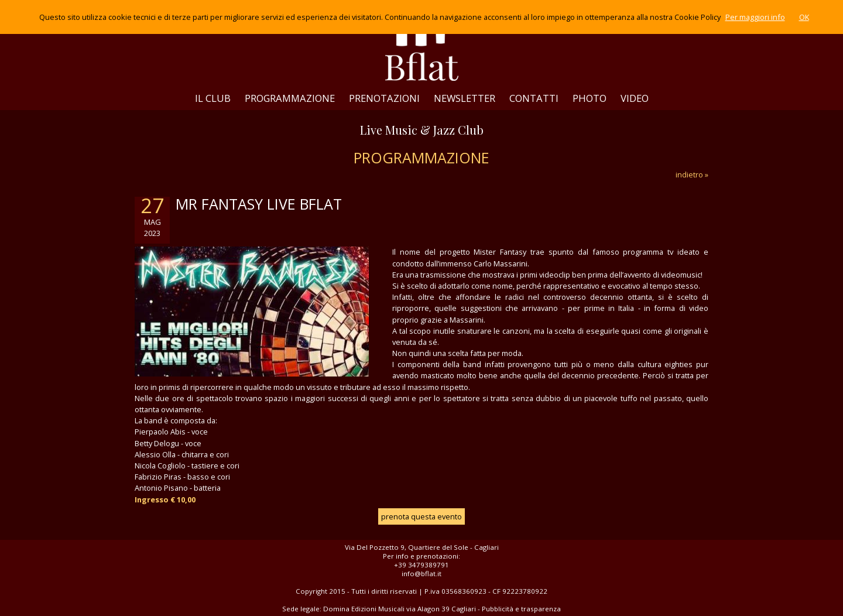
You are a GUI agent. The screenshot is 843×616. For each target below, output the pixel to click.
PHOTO (590, 98)
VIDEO (635, 98)
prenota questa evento (421, 516)
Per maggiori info (755, 17)
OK (804, 17)
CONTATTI (534, 98)
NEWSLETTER (465, 98)
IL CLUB (213, 98)
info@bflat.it (421, 574)
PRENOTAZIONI (384, 98)
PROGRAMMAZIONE (290, 98)
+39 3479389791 (421, 565)
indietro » (692, 174)
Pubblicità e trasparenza (521, 609)
